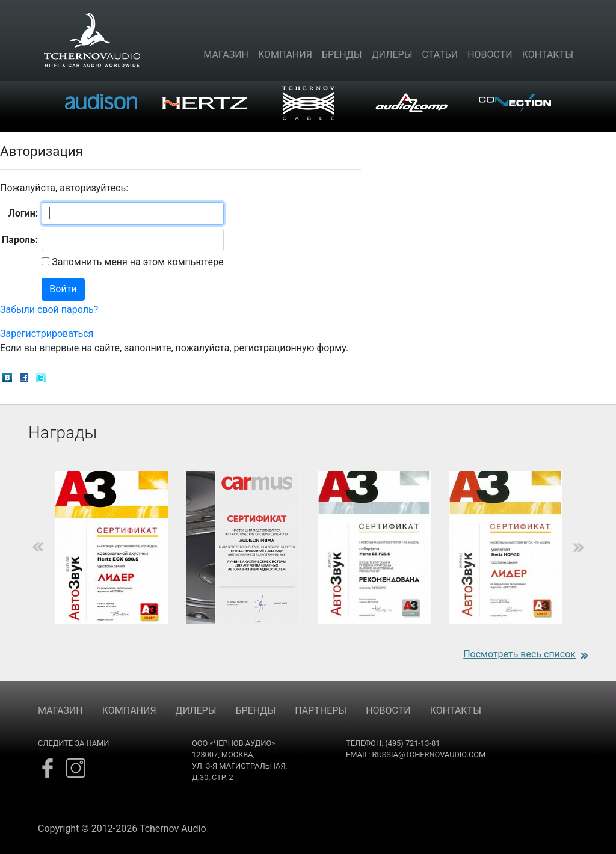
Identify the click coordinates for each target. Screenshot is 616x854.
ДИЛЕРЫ (196, 711)
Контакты (548, 54)
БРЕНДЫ (256, 711)
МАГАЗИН (60, 711)
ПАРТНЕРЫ (321, 711)
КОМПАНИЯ (129, 711)
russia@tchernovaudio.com (429, 754)
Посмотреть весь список (519, 654)
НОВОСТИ (388, 711)
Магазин (226, 54)
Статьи (440, 54)
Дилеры (392, 54)
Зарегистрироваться (47, 333)
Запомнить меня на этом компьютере (136, 262)
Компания (285, 54)
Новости (490, 54)
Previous (19, 547)
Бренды (342, 54)
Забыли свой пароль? (49, 309)
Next (597, 547)
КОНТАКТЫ (456, 711)
